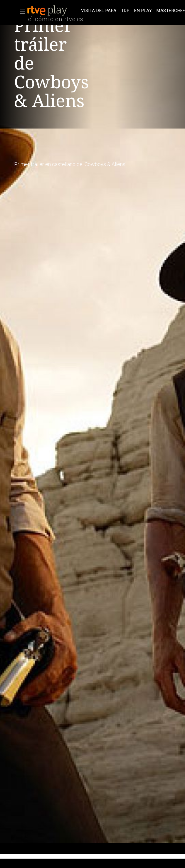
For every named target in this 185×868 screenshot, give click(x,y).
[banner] (53, 11)
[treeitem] (99, 11)
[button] (21, 11)
